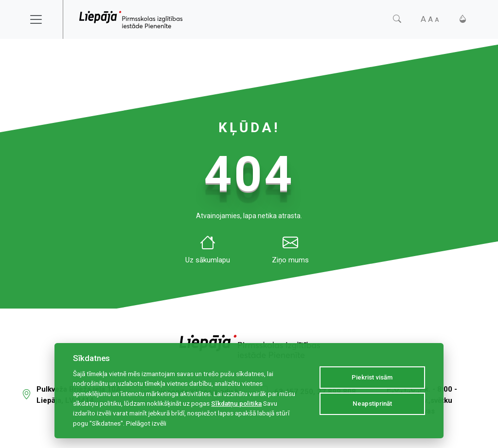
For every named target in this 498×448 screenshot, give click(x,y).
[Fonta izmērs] (430, 19)
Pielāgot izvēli (146, 423)
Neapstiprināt (372, 404)
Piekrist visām (372, 377)
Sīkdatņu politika (236, 403)
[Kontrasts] (463, 19)
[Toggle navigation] (42, 19)
